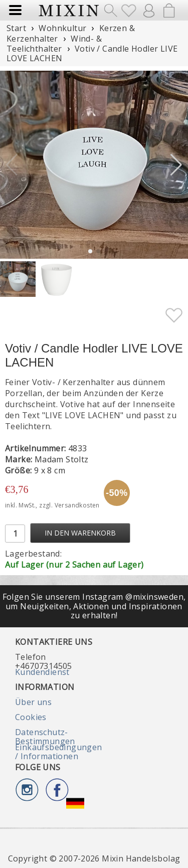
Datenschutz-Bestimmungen (45, 737)
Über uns (33, 702)
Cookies (31, 717)
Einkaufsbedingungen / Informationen (59, 752)
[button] (176, 165)
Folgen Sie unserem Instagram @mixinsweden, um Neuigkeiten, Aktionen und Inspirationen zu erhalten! (94, 606)
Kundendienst (42, 672)
